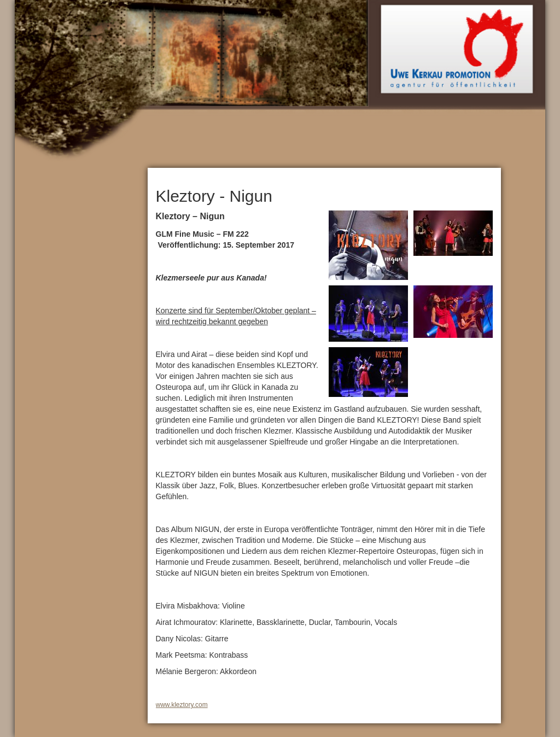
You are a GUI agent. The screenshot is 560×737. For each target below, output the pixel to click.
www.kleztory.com (182, 705)
